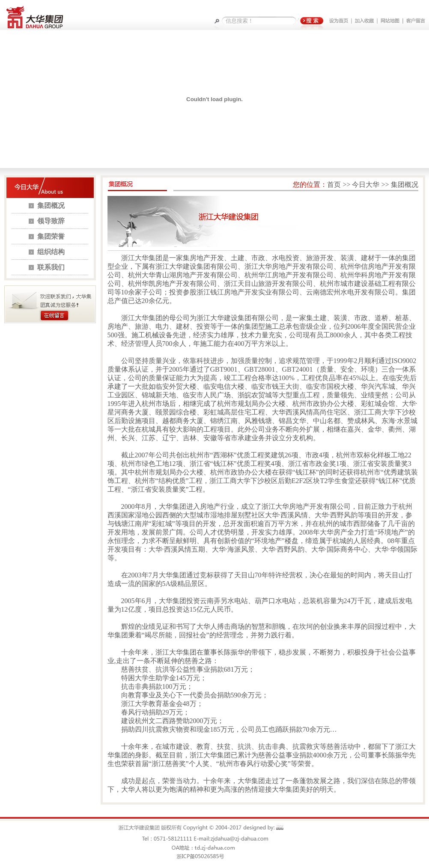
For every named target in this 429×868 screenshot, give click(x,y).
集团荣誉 (51, 236)
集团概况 (51, 206)
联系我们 (51, 267)
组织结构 (51, 252)
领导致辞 (51, 221)
